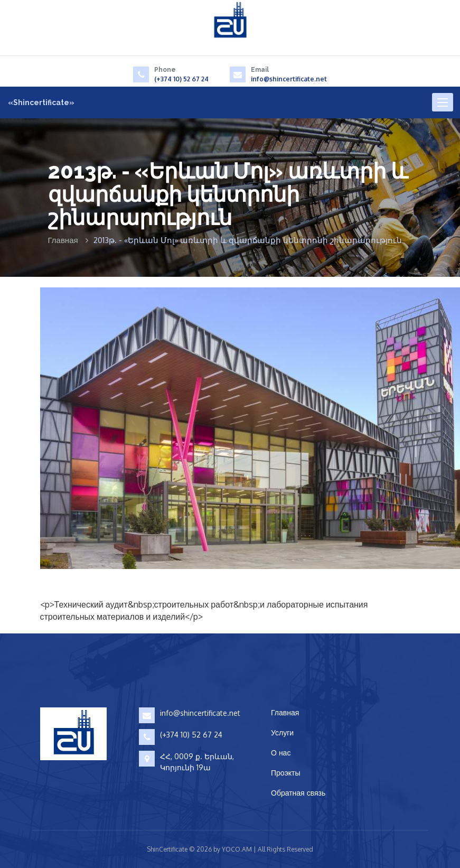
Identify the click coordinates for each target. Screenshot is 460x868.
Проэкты (286, 773)
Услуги (282, 732)
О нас (281, 753)
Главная (63, 240)
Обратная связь (298, 793)
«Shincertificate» (41, 102)
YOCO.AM (237, 849)
